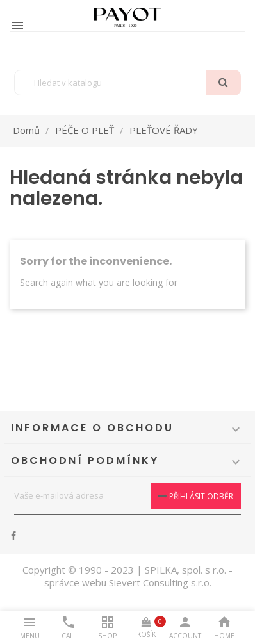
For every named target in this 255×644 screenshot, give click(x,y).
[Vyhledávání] (128, 83)
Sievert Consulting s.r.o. (160, 582)
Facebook (13, 536)
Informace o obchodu (92, 428)
